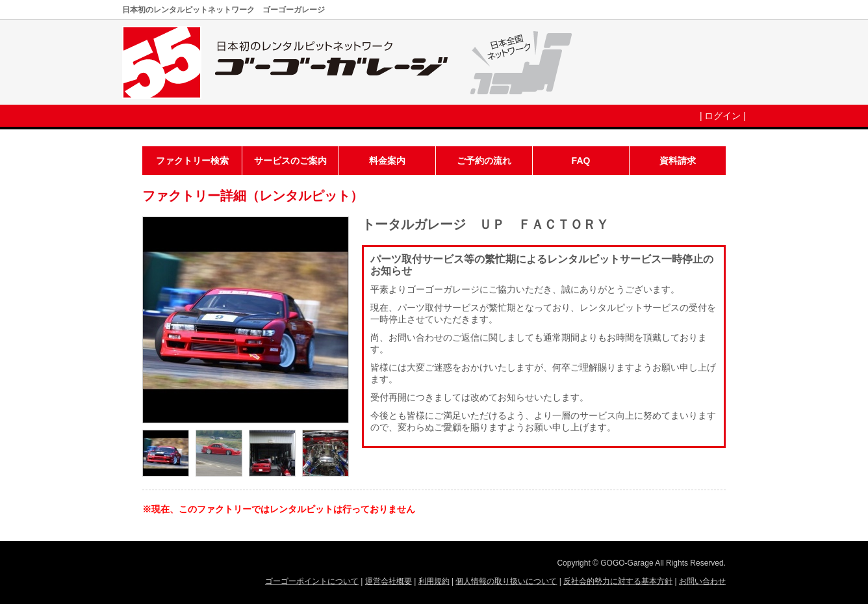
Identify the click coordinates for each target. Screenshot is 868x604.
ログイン (722, 116)
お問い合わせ (702, 581)
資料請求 (678, 161)
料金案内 (387, 161)
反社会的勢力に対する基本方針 (618, 581)
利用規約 (434, 581)
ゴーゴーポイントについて (312, 581)
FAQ (581, 161)
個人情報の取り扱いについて (506, 581)
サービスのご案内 (290, 161)
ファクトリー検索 (192, 161)
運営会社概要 (389, 581)
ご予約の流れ (484, 161)
